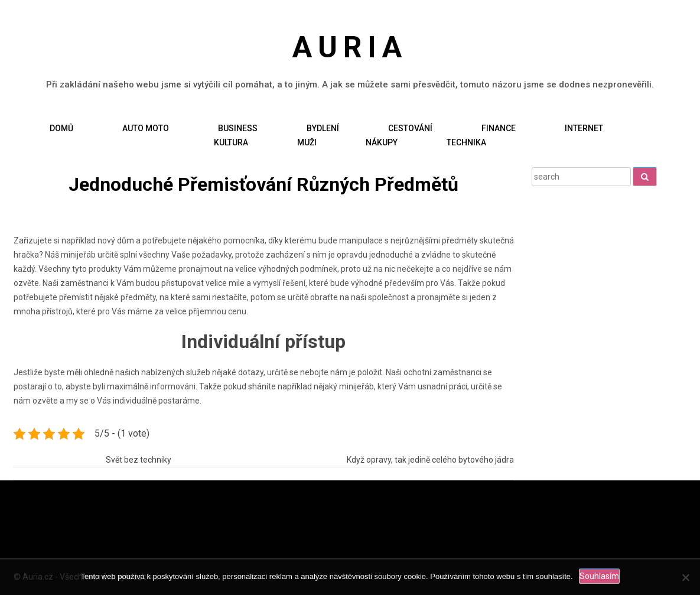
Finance (499, 128)
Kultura (231, 142)
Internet (584, 128)
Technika (466, 142)
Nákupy (382, 142)
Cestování (410, 128)
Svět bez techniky (139, 459)
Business (238, 128)
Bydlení (323, 128)
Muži (307, 142)
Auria (350, 47)
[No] (685, 577)
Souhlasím (599, 576)
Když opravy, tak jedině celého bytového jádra (430, 459)
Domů (61, 128)
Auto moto (146, 128)
